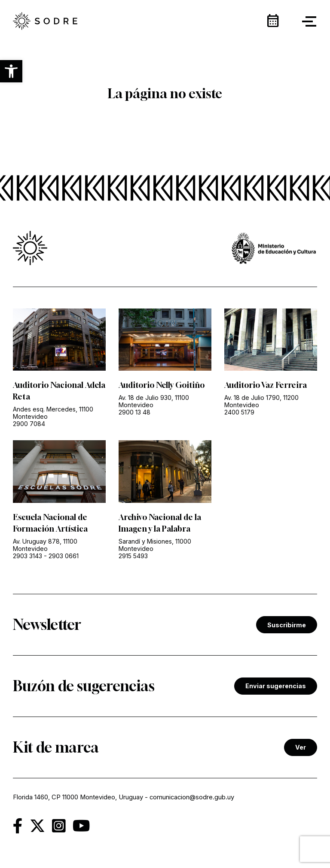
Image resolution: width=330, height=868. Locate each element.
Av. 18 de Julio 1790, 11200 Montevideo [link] (261, 401)
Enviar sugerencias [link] (276, 686)
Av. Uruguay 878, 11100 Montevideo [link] (45, 545)
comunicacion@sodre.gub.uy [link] (192, 797)
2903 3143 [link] (27, 556)
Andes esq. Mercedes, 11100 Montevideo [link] (53, 413)
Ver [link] (301, 747)
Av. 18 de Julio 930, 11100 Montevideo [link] (154, 401)
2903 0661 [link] (64, 556)
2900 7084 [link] (29, 424)
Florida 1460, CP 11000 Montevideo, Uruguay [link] (78, 797)
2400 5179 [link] (239, 412)
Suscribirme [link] (287, 625)
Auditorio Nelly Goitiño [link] (162, 385)
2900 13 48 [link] (134, 412)
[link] (45, 22)
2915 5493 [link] (133, 556)
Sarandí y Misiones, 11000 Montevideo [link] (155, 545)
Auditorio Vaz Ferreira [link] (266, 385)
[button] (11, 71)
